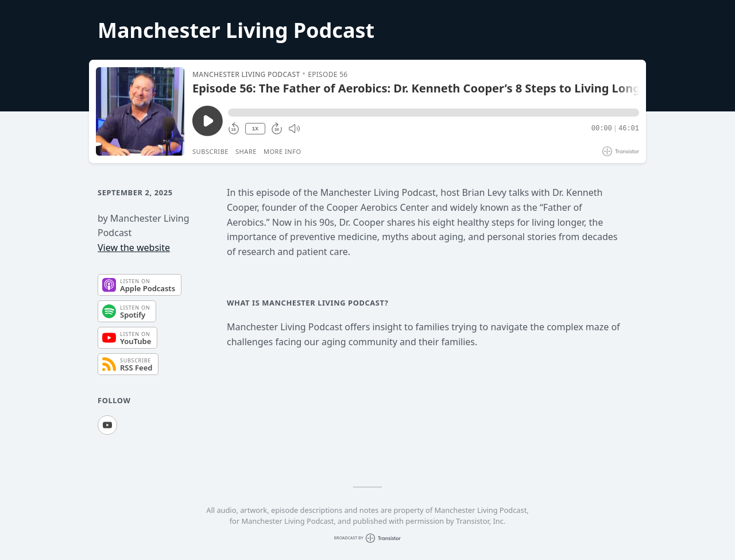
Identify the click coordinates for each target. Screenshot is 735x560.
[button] (434, 113)
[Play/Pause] (140, 111)
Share (246, 151)
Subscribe (210, 151)
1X (255, 129)
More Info (283, 151)
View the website (134, 248)
